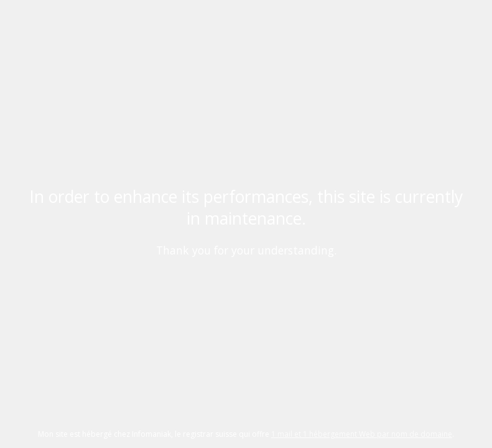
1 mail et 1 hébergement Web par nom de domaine (362, 434)
